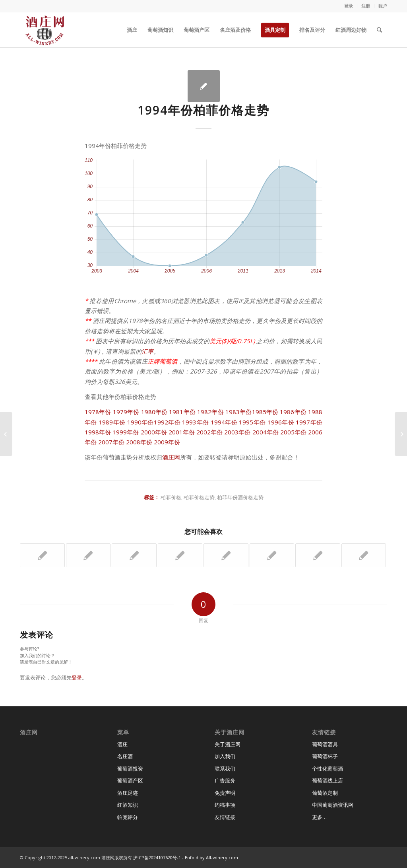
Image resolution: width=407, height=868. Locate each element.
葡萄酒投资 (130, 769)
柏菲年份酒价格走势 (240, 497)
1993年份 (195, 422)
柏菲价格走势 (199, 497)
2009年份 (167, 442)
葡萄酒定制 (325, 793)
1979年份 (126, 412)
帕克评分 (128, 817)
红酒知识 (128, 805)
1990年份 (141, 422)
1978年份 (98, 412)
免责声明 (225, 793)
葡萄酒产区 (130, 780)
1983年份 (239, 412)
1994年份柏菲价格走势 (203, 110)
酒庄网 (171, 457)
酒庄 (122, 744)
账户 (383, 6)
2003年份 (237, 432)
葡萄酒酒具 (325, 744)
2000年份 (154, 432)
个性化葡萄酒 (328, 769)
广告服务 (225, 780)
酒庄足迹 (128, 793)
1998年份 (98, 432)
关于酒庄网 (228, 744)
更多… (319, 817)
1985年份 (265, 412)
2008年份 (139, 442)
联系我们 (225, 769)
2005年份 (293, 432)
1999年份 (126, 432)
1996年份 (281, 422)
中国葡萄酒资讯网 (333, 805)
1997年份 (309, 422)
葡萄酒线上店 (328, 780)
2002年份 (209, 432)
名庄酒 (125, 756)
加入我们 (225, 756)
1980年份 (154, 412)
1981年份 (182, 412)
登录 (349, 6)
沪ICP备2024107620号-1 (157, 857)
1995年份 (252, 422)
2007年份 (111, 442)
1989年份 (112, 422)
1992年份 (167, 422)
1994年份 (224, 422)
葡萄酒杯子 (325, 756)
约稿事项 (225, 805)
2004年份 (266, 432)
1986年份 (293, 412)
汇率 (147, 351)
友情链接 (225, 817)
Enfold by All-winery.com (211, 857)
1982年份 (210, 412)
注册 (366, 6)
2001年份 (182, 432)
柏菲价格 (171, 497)
